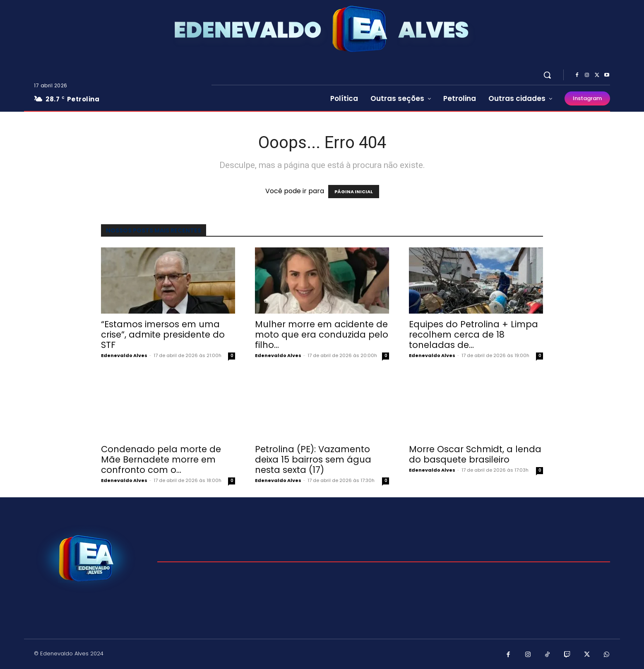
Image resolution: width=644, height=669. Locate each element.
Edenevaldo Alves (124, 355)
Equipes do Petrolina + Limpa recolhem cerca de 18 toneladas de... (473, 334)
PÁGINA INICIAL (354, 192)
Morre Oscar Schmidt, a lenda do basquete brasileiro (475, 454)
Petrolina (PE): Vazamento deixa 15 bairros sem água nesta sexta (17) (313, 459)
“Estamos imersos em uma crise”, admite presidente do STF (163, 334)
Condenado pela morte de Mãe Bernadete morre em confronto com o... (161, 459)
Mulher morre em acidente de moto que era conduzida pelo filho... (322, 334)
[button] (547, 75)
